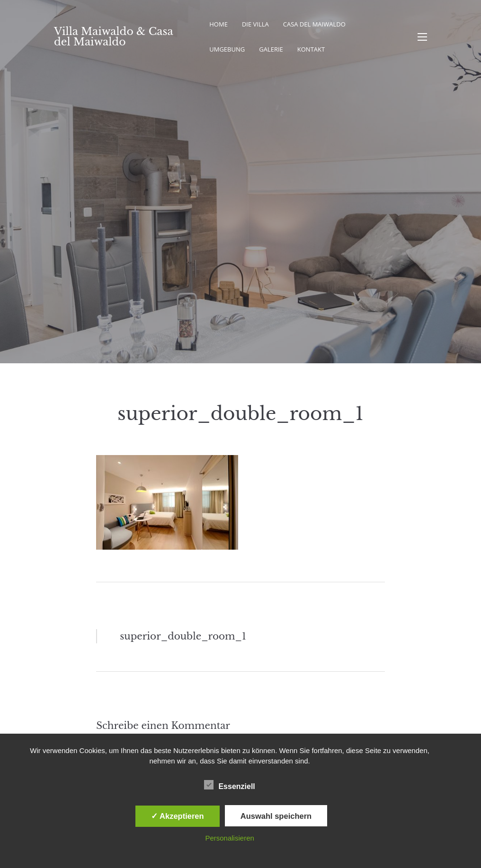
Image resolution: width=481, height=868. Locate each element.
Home (218, 24)
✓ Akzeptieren (178, 816)
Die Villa (255, 24)
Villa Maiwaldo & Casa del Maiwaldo (113, 37)
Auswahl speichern (276, 816)
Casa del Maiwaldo (314, 24)
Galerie (271, 49)
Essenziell (229, 785)
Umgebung (227, 49)
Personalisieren (229, 838)
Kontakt (311, 49)
